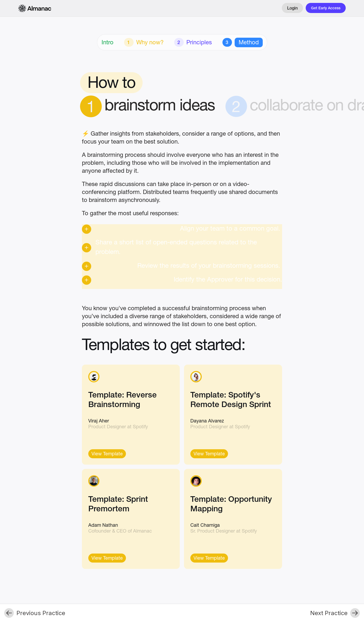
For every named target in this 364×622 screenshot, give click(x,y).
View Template (107, 454)
